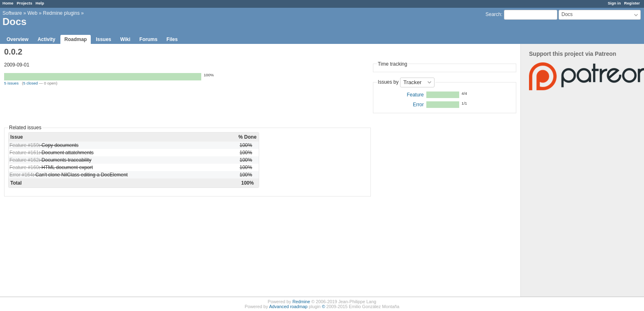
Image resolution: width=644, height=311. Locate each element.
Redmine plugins (61, 13)
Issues (103, 39)
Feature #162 (24, 160)
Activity (46, 39)
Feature (415, 95)
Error (418, 105)
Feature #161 (24, 153)
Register (632, 3)
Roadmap (76, 39)
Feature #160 (24, 167)
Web (32, 13)
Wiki (125, 39)
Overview (17, 39)
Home (8, 3)
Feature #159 (24, 145)
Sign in (614, 3)
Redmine (301, 302)
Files (172, 39)
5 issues (11, 83)
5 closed (30, 83)
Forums (148, 39)
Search (493, 14)
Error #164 (21, 175)
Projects (25, 3)
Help (40, 3)
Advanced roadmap (288, 306)
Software (12, 13)
